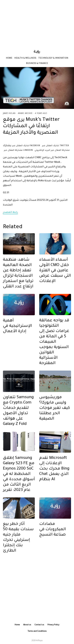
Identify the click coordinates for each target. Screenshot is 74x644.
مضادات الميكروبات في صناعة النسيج (53, 530)
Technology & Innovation (53, 58)
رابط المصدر (10, 213)
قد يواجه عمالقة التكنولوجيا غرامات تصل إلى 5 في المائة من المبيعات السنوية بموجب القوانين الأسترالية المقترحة (54, 342)
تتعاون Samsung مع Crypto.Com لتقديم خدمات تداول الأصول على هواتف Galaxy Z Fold (18, 411)
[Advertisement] (37, 23)
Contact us (39, 625)
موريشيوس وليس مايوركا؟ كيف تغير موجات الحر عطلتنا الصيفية (55, 408)
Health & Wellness (25, 58)
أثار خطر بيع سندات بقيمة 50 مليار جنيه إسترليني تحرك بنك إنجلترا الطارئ (18, 538)
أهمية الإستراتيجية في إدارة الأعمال (17, 326)
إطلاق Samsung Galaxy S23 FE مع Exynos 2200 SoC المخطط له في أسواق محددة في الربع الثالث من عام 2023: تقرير (19, 474)
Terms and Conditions (37, 631)
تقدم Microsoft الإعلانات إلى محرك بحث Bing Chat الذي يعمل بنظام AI (54, 469)
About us (27, 625)
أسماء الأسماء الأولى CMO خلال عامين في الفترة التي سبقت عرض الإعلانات (55, 271)
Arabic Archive (25, 114)
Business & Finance (37, 64)
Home (9, 58)
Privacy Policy (53, 625)
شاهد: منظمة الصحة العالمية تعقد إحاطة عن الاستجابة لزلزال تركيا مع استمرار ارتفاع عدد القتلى (18, 273)
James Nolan (9, 114)
